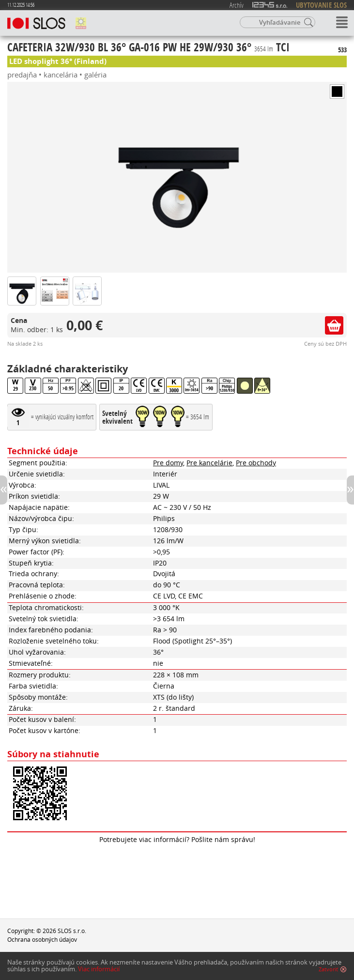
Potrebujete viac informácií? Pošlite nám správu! (177, 840)
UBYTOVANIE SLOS (321, 5)
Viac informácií (99, 969)
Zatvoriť (328, 969)
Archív (237, 5)
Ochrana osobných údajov (42, 939)
